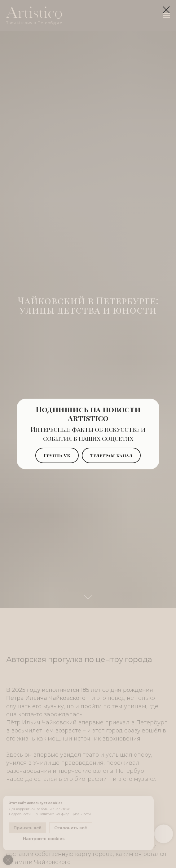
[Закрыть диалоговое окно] (166, 10)
